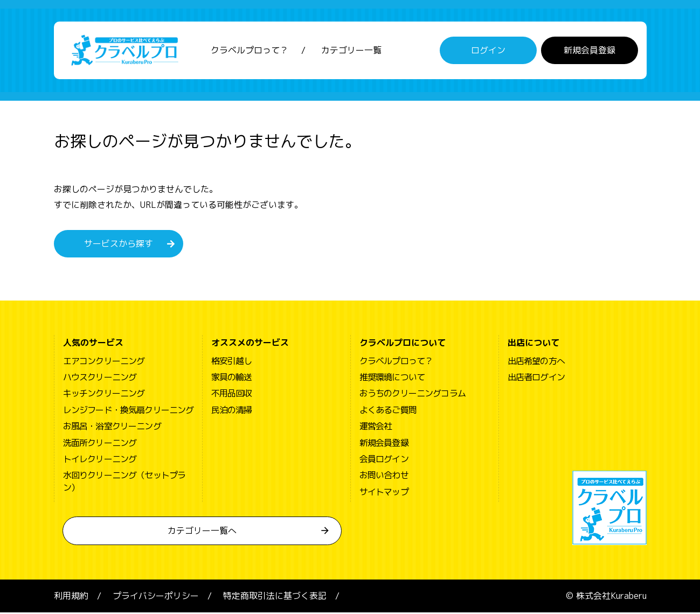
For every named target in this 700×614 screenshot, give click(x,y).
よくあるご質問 (388, 411)
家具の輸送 (232, 379)
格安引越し (232, 362)
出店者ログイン (536, 379)
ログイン (488, 51)
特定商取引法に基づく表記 (275, 597)
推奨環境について (392, 379)
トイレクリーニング (100, 460)
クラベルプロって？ (249, 51)
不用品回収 (232, 395)
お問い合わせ (384, 477)
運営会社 (376, 428)
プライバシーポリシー (156, 597)
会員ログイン (384, 460)
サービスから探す (119, 245)
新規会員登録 (590, 51)
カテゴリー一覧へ (202, 532)
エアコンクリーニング (104, 362)
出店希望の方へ (536, 362)
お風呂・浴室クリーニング (112, 428)
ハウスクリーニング (100, 379)
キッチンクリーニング (104, 395)
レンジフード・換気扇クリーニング (129, 411)
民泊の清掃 (232, 411)
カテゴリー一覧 (351, 51)
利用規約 (71, 597)
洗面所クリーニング (100, 444)
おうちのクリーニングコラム (413, 395)
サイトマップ (384, 493)
